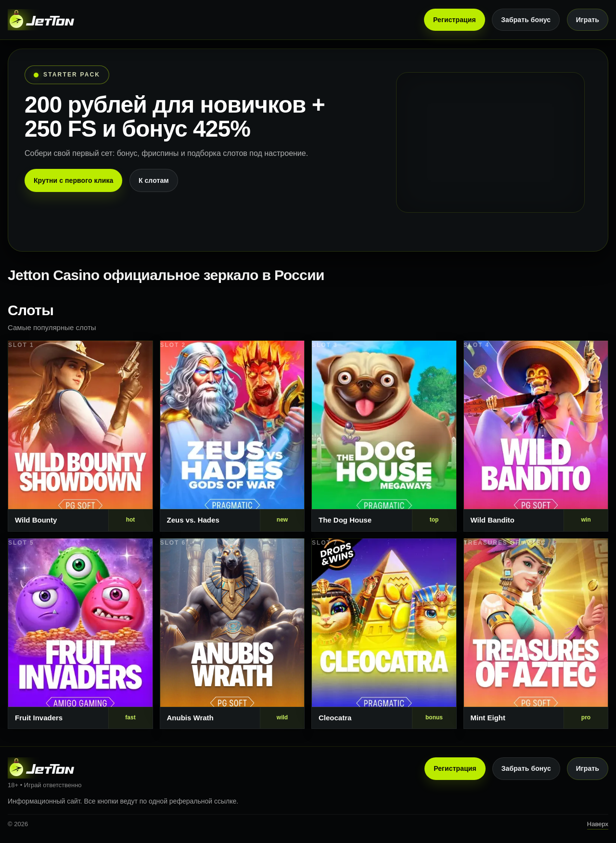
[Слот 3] (384, 436)
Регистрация (455, 20)
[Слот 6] (232, 634)
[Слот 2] (232, 436)
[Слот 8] (536, 634)
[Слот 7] (384, 634)
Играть (588, 20)
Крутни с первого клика (73, 180)
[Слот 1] (80, 436)
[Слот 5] (80, 634)
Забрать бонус (526, 20)
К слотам (154, 180)
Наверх (598, 824)
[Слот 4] (536, 436)
